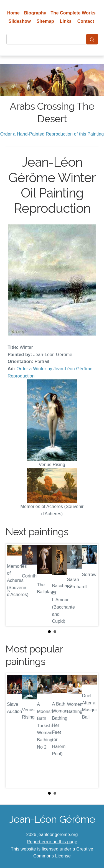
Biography (35, 13)
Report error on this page (52, 842)
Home (13, 13)
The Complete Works (73, 13)
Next (90, 585)
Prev (14, 585)
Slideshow (20, 21)
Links (66, 21)
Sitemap (45, 21)
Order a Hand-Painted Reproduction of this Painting (52, 134)
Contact (86, 21)
